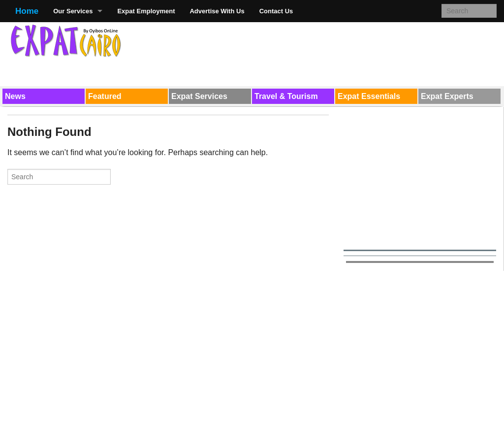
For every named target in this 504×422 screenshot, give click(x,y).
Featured (105, 96)
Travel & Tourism (286, 96)
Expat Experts (447, 96)
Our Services (73, 11)
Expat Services (199, 96)
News (15, 96)
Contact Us (276, 11)
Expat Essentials (369, 96)
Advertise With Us (217, 11)
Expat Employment (146, 11)
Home (27, 11)
